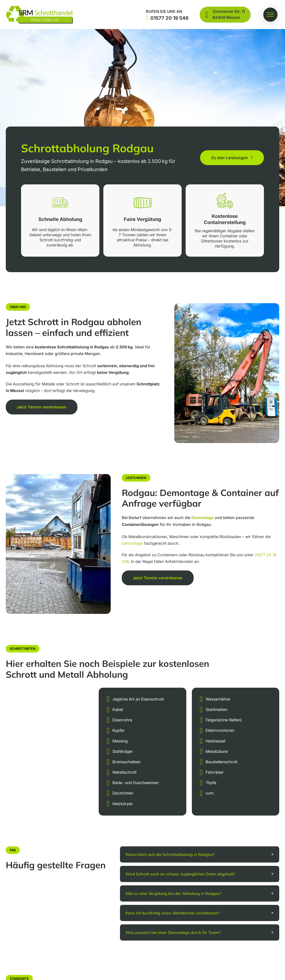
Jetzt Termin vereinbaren (41, 407)
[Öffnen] (270, 15)
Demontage (132, 543)
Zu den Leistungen (232, 158)
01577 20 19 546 (169, 18)
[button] (200, 854)
